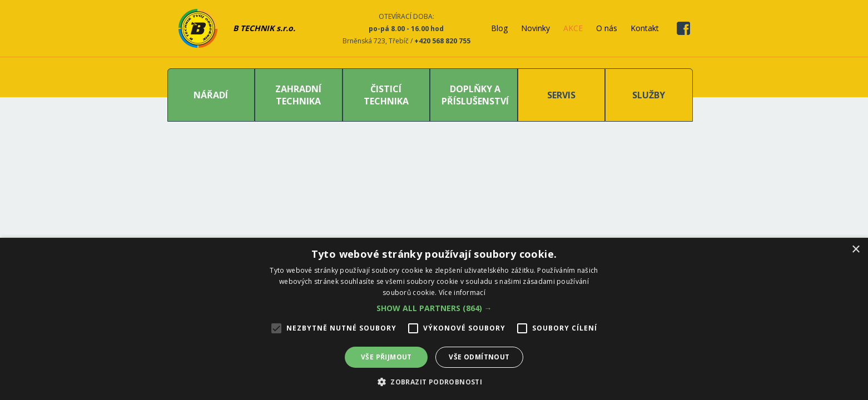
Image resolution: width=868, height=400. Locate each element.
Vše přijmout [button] (386, 357)
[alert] (434, 319)
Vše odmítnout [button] (479, 357)
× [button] (855, 250)
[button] (434, 308)
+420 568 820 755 (442, 41)
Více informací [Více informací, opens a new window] (462, 292)
